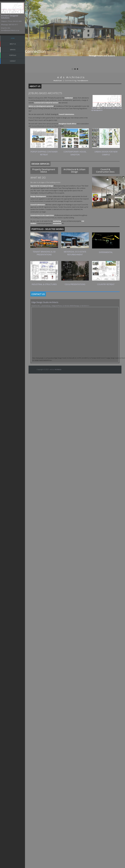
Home (13, 38)
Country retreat (106, 284)
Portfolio (13, 55)
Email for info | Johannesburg (41, 306)
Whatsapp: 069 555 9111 (10, 25)
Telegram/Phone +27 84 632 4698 (62, 306)
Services (13, 50)
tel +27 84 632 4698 (108, 108)
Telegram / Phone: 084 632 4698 (11, 21)
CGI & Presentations (75, 284)
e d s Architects (56, 369)
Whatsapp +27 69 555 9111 (81, 306)
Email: (94, 108)
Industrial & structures (44, 284)
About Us (13, 44)
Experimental (106, 252)
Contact (13, 61)
